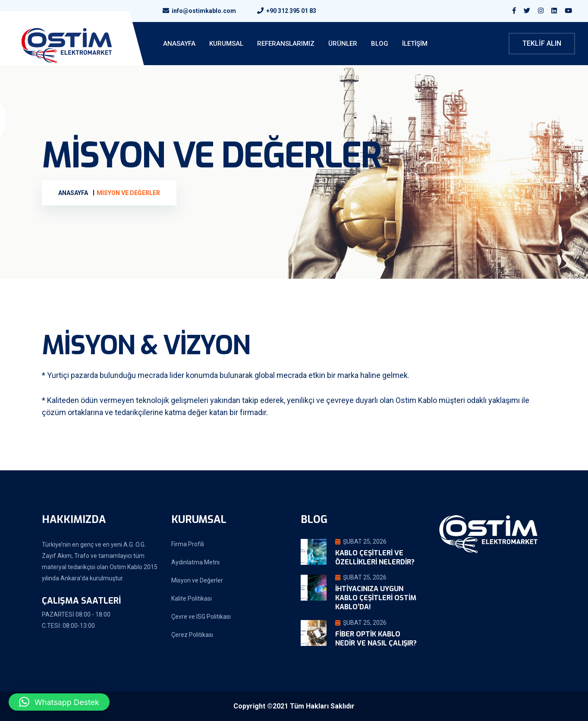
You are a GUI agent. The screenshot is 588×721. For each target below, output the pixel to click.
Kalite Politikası (192, 598)
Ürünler (343, 44)
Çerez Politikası (192, 635)
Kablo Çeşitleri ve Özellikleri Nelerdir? (375, 557)
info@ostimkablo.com (204, 11)
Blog (380, 44)
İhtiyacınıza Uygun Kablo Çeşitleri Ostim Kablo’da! (376, 598)
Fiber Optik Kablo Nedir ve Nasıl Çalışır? (376, 639)
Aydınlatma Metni (195, 562)
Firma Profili (188, 544)
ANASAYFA (179, 44)
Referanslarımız (286, 44)
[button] (59, 702)
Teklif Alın (542, 43)
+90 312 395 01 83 (291, 11)
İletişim (415, 44)
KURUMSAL (226, 44)
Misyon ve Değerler (197, 580)
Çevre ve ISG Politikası (201, 617)
